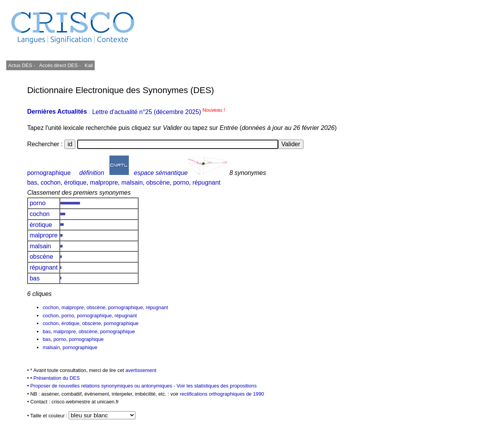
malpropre (104, 182)
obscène (158, 182)
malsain (132, 182)
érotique (75, 182)
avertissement (141, 370)
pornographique (49, 173)
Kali (89, 65)
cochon (51, 182)
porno (181, 182)
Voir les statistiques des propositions (217, 386)
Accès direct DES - (60, 65)
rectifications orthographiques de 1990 (222, 394)
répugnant (206, 182)
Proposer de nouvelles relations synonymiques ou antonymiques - (103, 386)
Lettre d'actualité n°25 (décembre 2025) (159, 112)
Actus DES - (22, 65)
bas (32, 182)
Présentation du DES (57, 378)
